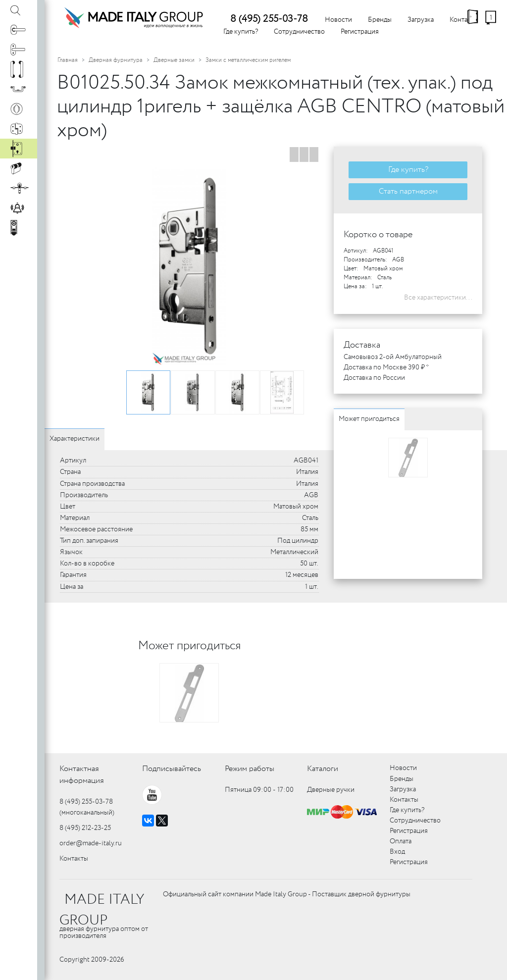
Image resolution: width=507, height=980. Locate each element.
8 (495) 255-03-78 (269, 19)
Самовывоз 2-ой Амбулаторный (393, 357)
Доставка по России (374, 378)
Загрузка (421, 20)
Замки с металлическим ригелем (248, 60)
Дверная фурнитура (116, 60)
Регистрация (360, 32)
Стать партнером (408, 191)
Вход (397, 852)
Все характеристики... (438, 298)
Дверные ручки (331, 790)
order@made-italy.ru (91, 843)
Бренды (380, 20)
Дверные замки (174, 60)
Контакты (74, 859)
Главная (68, 60)
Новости (338, 20)
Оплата (401, 841)
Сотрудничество (299, 32)
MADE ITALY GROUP (102, 910)
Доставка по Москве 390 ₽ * (386, 367)
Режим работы (250, 769)
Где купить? (241, 32)
